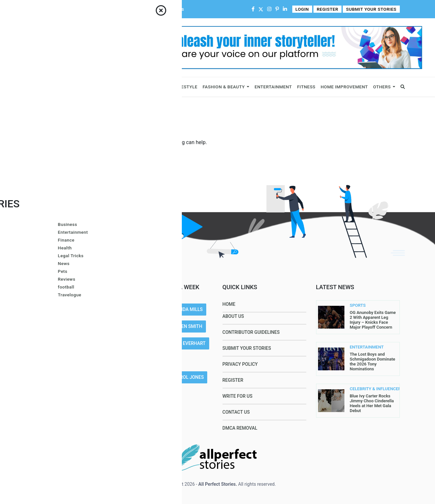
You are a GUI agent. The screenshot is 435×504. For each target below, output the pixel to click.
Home (42, 9)
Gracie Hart (147, 326)
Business (48, 87)
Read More (47, 343)
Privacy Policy (240, 364)
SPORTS (358, 305)
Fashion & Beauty (224, 87)
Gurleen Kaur (149, 377)
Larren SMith (186, 326)
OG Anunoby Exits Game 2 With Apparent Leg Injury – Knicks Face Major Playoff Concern (373, 320)
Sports (156, 87)
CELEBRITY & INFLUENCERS (362, 389)
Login (305, 9)
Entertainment (273, 87)
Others (382, 87)
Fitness (306, 87)
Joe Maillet (146, 309)
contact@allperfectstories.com (79, 376)
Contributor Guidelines (129, 9)
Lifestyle (186, 87)
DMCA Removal (240, 428)
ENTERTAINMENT (362, 347)
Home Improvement (344, 87)
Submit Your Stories (372, 9)
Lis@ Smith (145, 343)
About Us (63, 9)
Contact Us (88, 9)
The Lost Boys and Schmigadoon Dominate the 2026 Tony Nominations (372, 362)
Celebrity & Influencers (94, 87)
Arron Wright (149, 360)
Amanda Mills (186, 309)
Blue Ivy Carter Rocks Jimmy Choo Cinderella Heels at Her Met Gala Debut (372, 403)
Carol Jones (189, 377)
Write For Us (170, 9)
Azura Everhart (186, 343)
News (136, 87)
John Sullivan (149, 394)
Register (330, 9)
